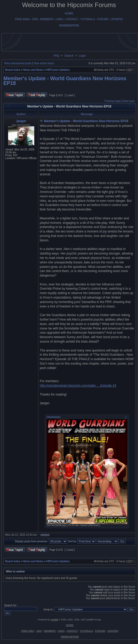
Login (82, 56)
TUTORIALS (88, 19)
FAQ (56, 56)
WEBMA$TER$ (69, 25)
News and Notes (33, 70)
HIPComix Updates (58, 70)
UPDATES (117, 19)
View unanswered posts (18, 63)
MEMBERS (47, 19)
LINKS (59, 19)
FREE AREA (22, 19)
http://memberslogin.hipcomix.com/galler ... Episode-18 (78, 386)
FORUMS (103, 19)
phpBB (54, 620)
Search (69, 56)
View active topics (44, 63)
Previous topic (113, 101)
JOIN (35, 19)
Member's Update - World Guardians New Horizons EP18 (65, 81)
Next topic (129, 101)
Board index (13, 70)
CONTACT (72, 19)
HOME (69, 13)
